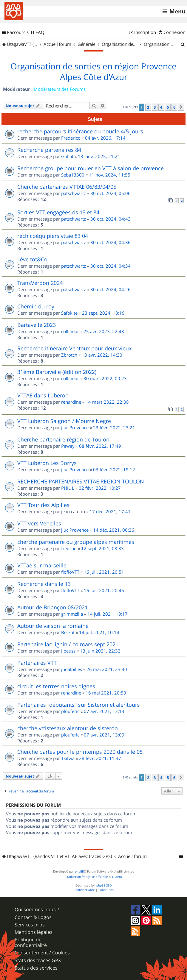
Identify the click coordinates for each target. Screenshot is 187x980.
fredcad (69, 548)
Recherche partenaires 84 (49, 150)
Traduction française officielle (87, 877)
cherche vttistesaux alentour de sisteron (68, 728)
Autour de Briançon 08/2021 (52, 607)
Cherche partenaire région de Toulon (63, 439)
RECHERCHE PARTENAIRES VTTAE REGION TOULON (81, 481)
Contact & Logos (33, 917)
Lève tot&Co (32, 259)
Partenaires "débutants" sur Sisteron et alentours (79, 705)
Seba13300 (73, 175)
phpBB (79, 871)
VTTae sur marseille (42, 565)
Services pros (30, 925)
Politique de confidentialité (31, 942)
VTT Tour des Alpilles (43, 505)
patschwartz (74, 193)
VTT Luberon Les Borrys (47, 463)
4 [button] (161, 107)
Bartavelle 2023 (37, 325)
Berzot (68, 632)
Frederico (71, 138)
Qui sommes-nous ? (37, 910)
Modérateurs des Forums (60, 89)
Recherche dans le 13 (44, 584)
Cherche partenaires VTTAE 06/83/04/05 (67, 187)
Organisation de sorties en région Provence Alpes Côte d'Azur (93, 72)
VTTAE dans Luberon (43, 395)
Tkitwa (68, 758)
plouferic (70, 711)
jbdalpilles (72, 669)
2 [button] (148, 107)
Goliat (67, 156)
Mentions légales (34, 932)
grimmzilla (72, 614)
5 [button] (168, 107)
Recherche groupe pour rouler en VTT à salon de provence (91, 168)
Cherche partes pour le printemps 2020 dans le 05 (80, 752)
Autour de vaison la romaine (53, 626)
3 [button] (155, 107)
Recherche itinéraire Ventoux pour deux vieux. (75, 348)
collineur (70, 331)
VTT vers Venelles (39, 523)
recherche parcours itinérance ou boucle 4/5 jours (80, 131)
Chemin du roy (36, 306)
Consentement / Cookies (42, 953)
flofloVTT (70, 572)
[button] (181, 107)
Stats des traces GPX (38, 961)
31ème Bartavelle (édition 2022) (57, 372)
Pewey (68, 446)
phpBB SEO (104, 885)
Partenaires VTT (37, 663)
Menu (177, 11)
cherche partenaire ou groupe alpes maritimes (76, 542)
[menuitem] (37, 32)
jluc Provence (75, 427)
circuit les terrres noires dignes (56, 686)
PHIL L (68, 488)
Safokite (69, 313)
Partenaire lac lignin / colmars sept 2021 (68, 644)
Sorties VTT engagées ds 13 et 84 (58, 212)
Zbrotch (69, 355)
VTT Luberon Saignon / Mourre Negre (64, 421)
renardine (71, 402)
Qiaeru (117, 877)
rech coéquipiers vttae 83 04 (53, 236)
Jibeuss (68, 651)
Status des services (36, 968)
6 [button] (174, 107)
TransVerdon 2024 (40, 283)
